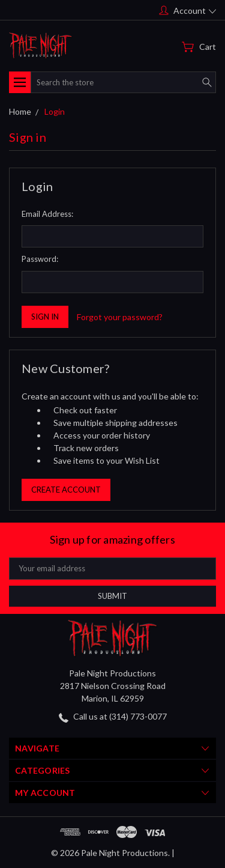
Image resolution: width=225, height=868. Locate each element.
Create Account (66, 490)
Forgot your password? (120, 317)
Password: (40, 259)
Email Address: (47, 214)
